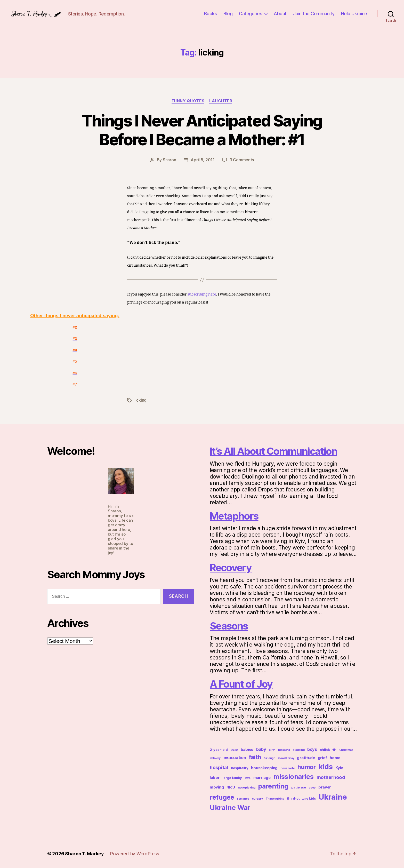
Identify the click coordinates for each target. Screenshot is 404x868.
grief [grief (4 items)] (322, 758)
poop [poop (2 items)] (312, 787)
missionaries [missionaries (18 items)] (293, 776)
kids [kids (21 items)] (326, 766)
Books (211, 14)
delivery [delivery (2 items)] (215, 758)
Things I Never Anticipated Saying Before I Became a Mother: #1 (202, 130)
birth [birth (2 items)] (272, 750)
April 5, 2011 (203, 160)
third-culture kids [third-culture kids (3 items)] (301, 798)
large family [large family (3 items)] (232, 778)
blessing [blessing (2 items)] (284, 750)
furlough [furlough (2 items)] (269, 758)
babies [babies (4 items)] (247, 749)
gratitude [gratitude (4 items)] (306, 758)
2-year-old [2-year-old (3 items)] (219, 749)
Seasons (230, 626)
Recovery (232, 567)
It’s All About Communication (277, 451)
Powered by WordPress (135, 853)
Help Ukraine (354, 14)
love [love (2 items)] (248, 778)
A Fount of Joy (243, 684)
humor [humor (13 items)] (307, 767)
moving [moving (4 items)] (217, 787)
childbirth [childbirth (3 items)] (328, 749)
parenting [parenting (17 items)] (273, 786)
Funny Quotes (188, 101)
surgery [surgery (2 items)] (257, 798)
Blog (228, 14)
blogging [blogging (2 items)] (298, 750)
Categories (251, 14)
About (280, 14)
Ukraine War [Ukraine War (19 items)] (230, 807)
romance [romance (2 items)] (243, 798)
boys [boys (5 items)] (312, 749)
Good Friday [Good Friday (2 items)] (286, 758)
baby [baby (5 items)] (261, 749)
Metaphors (236, 516)
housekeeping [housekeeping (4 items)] (264, 768)
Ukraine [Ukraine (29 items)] (333, 797)
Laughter (221, 101)
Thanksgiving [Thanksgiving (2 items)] (275, 798)
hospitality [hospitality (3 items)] (240, 768)
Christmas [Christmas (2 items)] (346, 750)
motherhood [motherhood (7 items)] (331, 777)
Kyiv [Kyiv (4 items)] (339, 768)
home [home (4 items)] (335, 758)
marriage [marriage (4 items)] (262, 777)
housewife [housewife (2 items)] (288, 768)
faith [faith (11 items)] (255, 757)
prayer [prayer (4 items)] (325, 787)
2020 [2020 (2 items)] (234, 750)
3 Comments (242, 160)
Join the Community (314, 14)
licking (140, 400)
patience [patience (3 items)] (299, 787)
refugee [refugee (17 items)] (222, 797)
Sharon (169, 160)
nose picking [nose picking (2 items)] (247, 787)
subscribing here (202, 294)
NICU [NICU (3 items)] (231, 787)
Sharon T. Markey (84, 853)
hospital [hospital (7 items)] (219, 767)
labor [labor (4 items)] (215, 777)
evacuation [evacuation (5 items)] (235, 757)
